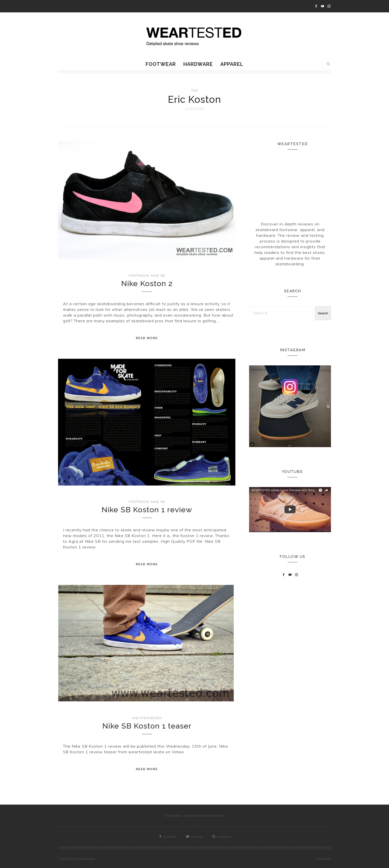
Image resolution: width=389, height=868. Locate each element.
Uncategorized (147, 718)
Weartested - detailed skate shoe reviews (195, 816)
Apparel (232, 64)
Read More (147, 338)
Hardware (198, 64)
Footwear (161, 64)
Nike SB (158, 276)
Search (323, 313)
